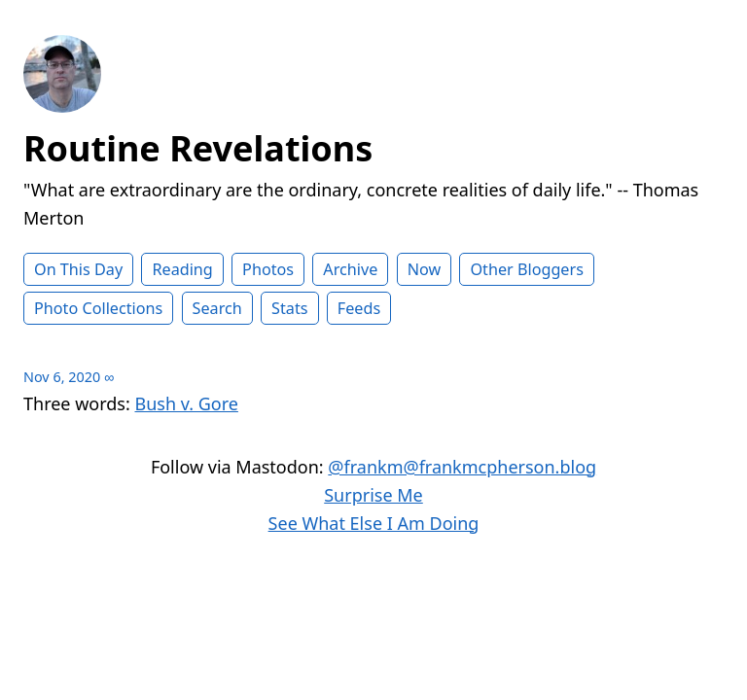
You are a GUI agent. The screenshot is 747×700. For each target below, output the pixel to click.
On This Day (78, 269)
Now (425, 269)
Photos (268, 269)
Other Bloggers (527, 269)
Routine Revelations (198, 148)
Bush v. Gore (187, 403)
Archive (350, 269)
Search (217, 308)
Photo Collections (98, 308)
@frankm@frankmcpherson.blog (462, 467)
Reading (182, 269)
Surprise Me (373, 495)
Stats (289, 308)
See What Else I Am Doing (374, 523)
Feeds (359, 308)
